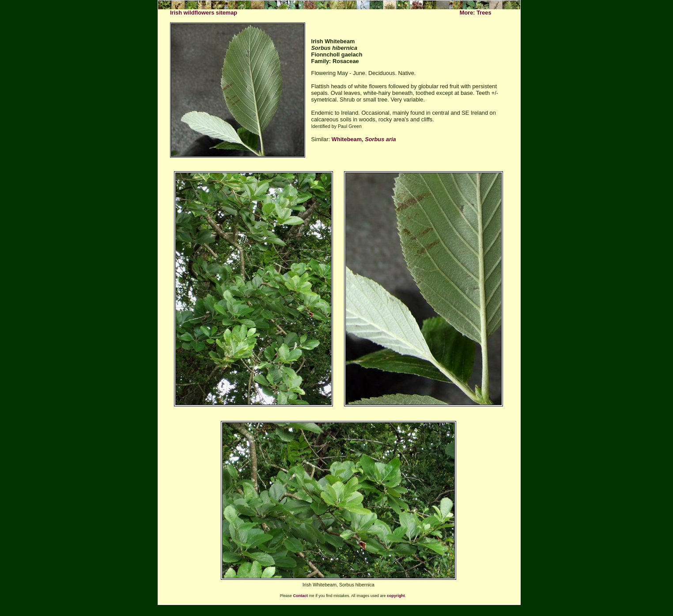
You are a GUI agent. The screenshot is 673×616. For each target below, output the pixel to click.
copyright (396, 596)
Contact (301, 596)
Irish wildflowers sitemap (204, 13)
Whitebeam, (364, 139)
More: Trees (476, 13)
